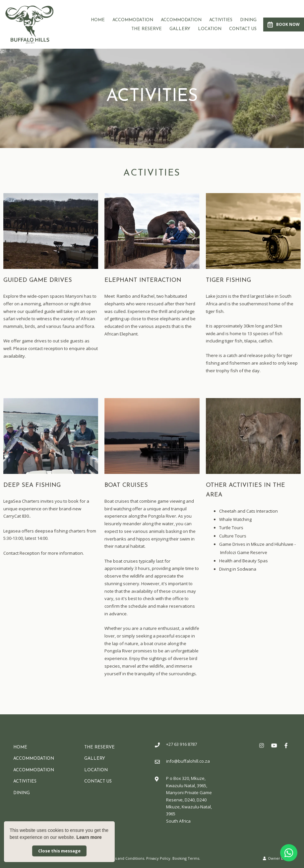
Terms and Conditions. (125, 858)
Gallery (180, 29)
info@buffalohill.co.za (188, 761)
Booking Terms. (186, 858)
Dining (248, 20)
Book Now (284, 25)
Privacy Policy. (159, 858)
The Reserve (147, 29)
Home (98, 20)
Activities (221, 20)
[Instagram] (262, 745)
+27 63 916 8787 (182, 744)
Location (210, 29)
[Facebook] (286, 745)
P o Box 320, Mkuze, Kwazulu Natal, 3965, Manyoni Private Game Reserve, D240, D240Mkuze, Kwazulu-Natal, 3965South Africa (189, 800)
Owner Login (277, 858)
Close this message (59, 851)
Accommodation (133, 20)
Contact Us (243, 29)
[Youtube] (274, 745)
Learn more (89, 837)
